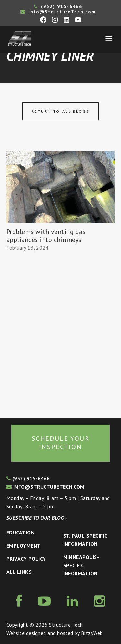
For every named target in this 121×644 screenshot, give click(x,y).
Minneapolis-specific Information (81, 565)
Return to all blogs (60, 111)
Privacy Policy (26, 559)
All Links (19, 572)
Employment (24, 546)
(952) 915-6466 (58, 6)
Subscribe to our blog (37, 518)
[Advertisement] (60, 335)
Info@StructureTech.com (58, 12)
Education (20, 533)
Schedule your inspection (60, 443)
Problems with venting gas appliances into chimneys (46, 236)
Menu (108, 39)
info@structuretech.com (45, 487)
